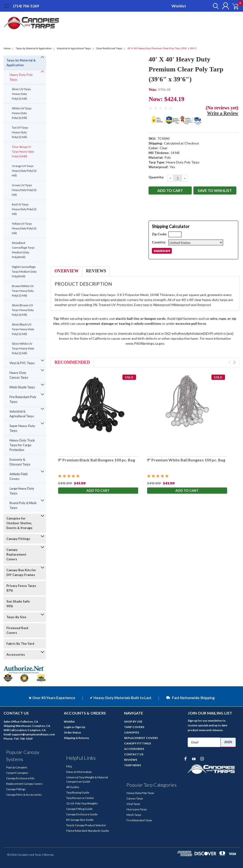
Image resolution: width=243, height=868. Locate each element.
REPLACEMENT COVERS (141, 738)
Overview (67, 271)
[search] (212, 6)
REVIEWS (131, 760)
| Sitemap (48, 855)
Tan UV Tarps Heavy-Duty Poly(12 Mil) (20, 132)
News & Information (79, 772)
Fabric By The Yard (20, 644)
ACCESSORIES (134, 749)
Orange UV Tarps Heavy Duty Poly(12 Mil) (24, 171)
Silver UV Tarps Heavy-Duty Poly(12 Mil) (21, 94)
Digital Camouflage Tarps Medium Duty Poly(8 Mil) (24, 272)
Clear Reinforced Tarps (109, 49)
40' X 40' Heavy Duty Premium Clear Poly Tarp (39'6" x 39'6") (162, 49)
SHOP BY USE (133, 722)
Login (68, 727)
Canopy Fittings (18, 539)
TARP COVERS (134, 727)
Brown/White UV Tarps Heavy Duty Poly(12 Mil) (23, 291)
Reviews (96, 271)
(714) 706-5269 (26, 6)
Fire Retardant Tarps (139, 820)
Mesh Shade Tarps (22, 387)
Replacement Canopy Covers (24, 784)
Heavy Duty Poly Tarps (21, 77)
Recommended (72, 362)
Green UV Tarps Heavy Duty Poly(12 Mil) (24, 190)
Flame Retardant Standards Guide (88, 831)
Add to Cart (98, 491)
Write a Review (223, 113)
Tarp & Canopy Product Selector (86, 825)
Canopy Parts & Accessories (24, 795)
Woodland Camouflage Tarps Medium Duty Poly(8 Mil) (23, 250)
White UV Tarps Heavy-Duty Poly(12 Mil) (22, 113)
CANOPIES (132, 732)
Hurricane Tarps (137, 809)
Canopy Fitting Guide (79, 809)
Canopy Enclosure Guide (82, 814)
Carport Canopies (17, 773)
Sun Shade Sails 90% (18, 604)
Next (234, 362)
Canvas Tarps (135, 798)
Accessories (16, 654)
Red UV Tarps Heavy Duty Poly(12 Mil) (24, 209)
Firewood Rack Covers (17, 630)
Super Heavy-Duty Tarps (22, 428)
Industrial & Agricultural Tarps (74, 49)
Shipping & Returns (76, 738)
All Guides (73, 787)
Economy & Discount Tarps (20, 462)
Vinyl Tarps (133, 804)
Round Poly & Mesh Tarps (23, 505)
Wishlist (179, 6)
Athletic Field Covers (19, 476)
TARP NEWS (133, 765)
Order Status (72, 732)
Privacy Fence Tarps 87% (21, 588)
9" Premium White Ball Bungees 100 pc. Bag (186, 460)
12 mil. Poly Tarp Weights (82, 803)
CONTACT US (134, 754)
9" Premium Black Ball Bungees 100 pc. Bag (96, 460)
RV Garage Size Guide (80, 820)
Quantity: (156, 177)
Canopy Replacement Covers (16, 554)
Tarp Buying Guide (78, 792)
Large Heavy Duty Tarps (22, 491)
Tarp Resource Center (80, 798)
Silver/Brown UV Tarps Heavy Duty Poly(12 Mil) (23, 310)
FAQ (69, 766)
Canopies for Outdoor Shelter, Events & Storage (19, 523)
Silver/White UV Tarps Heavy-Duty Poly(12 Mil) (23, 348)
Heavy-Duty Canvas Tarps (19, 375)
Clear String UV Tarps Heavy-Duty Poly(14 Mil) (23, 151)
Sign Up (80, 727)
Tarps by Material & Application (34, 49)
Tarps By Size (16, 617)
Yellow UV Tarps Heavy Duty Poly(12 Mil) (24, 228)
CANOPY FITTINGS (138, 743)
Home (7, 49)
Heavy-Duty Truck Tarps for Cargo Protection (22, 445)
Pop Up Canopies (17, 767)
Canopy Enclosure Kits (20, 778)
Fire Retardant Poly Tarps (23, 399)
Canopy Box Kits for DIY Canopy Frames (21, 572)
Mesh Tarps (134, 815)
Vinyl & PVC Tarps (22, 363)
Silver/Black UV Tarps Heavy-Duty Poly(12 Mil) (23, 329)
